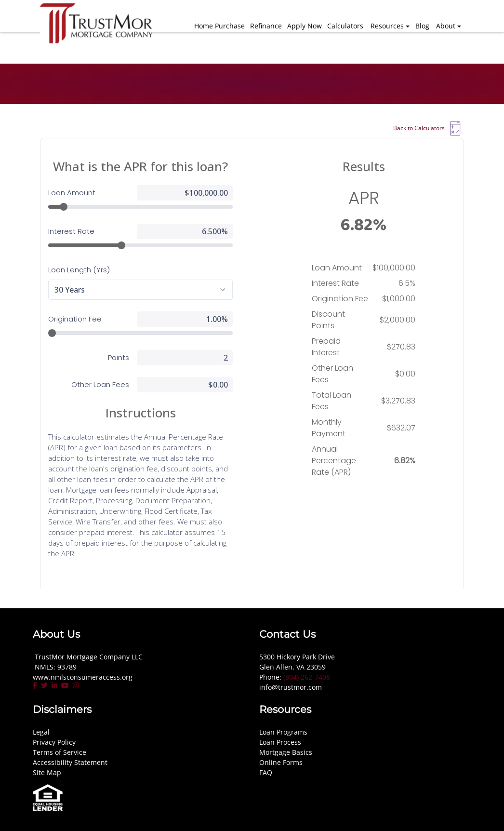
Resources (387, 26)
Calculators (345, 26)
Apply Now (305, 26)
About (446, 26)
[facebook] (36, 685)
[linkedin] (54, 685)
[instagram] (76, 685)
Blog (422, 26)
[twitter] (44, 685)
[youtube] (65, 685)
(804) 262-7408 (307, 677)
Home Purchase (219, 26)
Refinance (266, 26)
